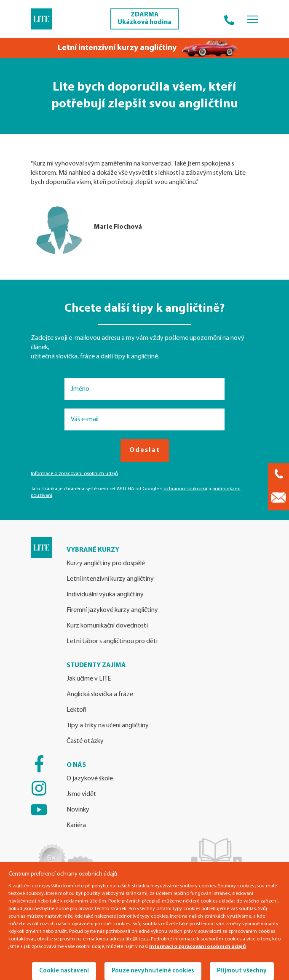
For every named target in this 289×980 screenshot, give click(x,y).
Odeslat (145, 450)
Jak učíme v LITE (89, 679)
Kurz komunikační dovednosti (107, 626)
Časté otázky (85, 741)
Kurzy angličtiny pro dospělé (106, 563)
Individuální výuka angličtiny (105, 595)
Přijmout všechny (242, 971)
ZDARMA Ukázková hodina (144, 19)
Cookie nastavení (64, 971)
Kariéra (76, 825)
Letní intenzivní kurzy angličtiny (110, 579)
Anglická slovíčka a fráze (100, 694)
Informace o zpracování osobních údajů (74, 474)
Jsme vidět (82, 794)
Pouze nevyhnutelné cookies (153, 971)
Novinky (78, 810)
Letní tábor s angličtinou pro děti (112, 641)
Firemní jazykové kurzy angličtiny (112, 610)
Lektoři (76, 710)
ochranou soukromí (185, 489)
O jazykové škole (90, 779)
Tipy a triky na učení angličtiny (108, 726)
